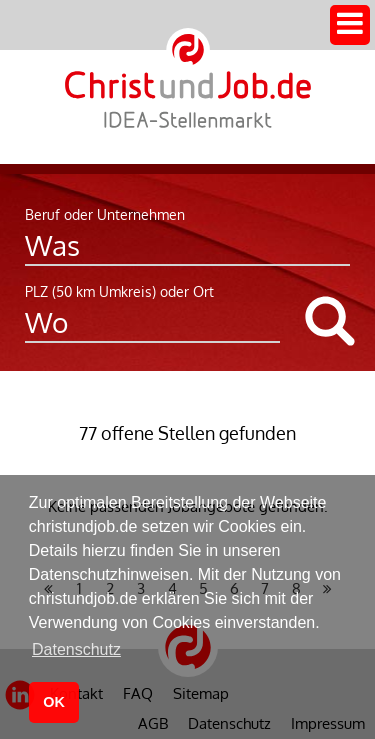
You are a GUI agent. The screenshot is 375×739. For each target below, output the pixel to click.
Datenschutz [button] (76, 649)
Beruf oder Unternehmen (105, 214)
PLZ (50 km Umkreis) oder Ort (119, 291)
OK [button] (54, 702)
